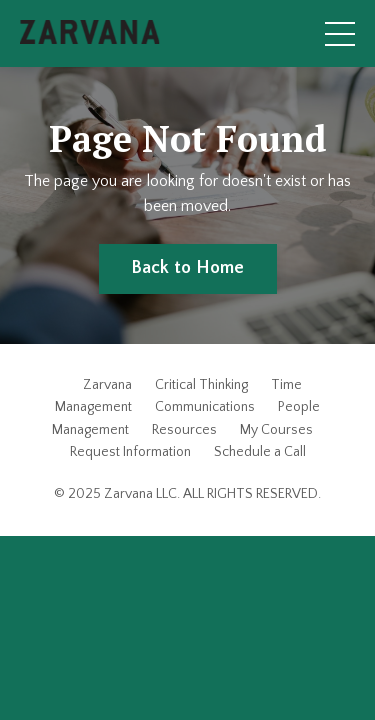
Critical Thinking (201, 385)
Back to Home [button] (188, 268)
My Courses (276, 430)
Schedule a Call (260, 452)
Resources (184, 430)
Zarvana (107, 385)
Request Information (130, 452)
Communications (205, 407)
